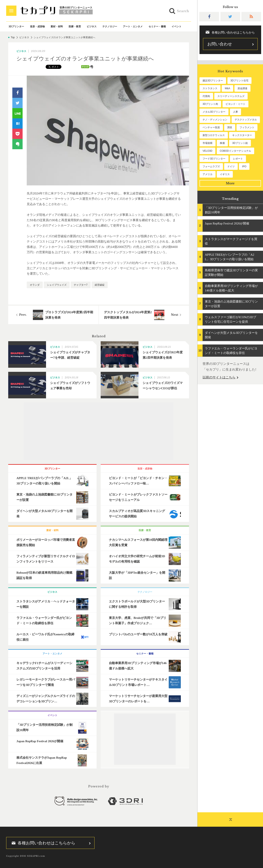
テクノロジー (110, 27)
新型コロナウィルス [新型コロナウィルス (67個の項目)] (214, 135)
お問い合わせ (220, 44)
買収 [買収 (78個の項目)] (230, 127)
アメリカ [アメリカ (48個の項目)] (208, 174)
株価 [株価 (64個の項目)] (222, 143)
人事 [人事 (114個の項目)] (235, 112)
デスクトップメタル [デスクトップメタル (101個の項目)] (246, 120)
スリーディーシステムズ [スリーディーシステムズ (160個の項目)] (231, 96)
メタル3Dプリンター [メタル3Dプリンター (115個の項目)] (214, 112)
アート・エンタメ (133, 27)
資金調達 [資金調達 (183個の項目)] (242, 88)
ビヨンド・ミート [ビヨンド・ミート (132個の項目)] (235, 104)
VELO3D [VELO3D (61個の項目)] (207, 151)
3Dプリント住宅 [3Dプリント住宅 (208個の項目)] (239, 81)
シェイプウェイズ (57, 285)
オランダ (35, 285)
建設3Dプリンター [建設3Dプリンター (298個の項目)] (213, 81)
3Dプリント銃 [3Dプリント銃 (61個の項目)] (240, 143)
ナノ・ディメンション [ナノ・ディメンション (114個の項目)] (215, 120)
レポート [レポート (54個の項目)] (238, 159)
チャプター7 (81, 285)
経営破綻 (100, 285)
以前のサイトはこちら (219, 377)
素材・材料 (57, 27)
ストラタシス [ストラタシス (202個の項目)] (210, 88)
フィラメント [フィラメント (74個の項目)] (247, 127)
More (230, 183)
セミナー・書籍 (157, 27)
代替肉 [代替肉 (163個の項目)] (206, 96)
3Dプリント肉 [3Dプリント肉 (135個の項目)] (210, 104)
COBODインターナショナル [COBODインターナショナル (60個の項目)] (235, 151)
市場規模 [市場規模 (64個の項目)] (208, 143)
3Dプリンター (16, 27)
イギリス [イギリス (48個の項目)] (225, 174)
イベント (176, 27)
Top (13, 37)
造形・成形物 (37, 27)
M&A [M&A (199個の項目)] (227, 88)
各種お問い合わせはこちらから (42, 843)
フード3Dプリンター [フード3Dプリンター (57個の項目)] (214, 159)
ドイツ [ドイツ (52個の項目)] (231, 166)
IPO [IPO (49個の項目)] (244, 166)
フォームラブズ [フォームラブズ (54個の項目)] (211, 166)
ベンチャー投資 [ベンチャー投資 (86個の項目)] (211, 127)
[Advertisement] (99, 431)
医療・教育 (75, 27)
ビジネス (92, 27)
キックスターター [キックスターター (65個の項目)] (242, 135)
